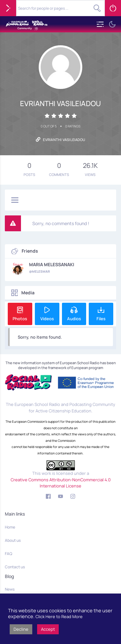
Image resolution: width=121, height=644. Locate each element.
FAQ (9, 554)
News (10, 589)
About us (13, 540)
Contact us (15, 567)
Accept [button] (48, 629)
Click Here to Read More (59, 617)
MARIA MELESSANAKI (52, 265)
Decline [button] (21, 629)
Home (10, 527)
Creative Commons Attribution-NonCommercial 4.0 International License (61, 483)
